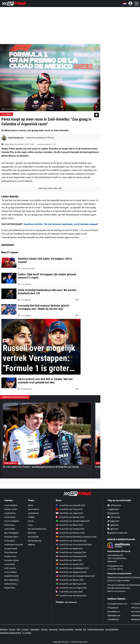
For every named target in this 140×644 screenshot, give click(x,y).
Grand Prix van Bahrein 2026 (70, 517)
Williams (31, 545)
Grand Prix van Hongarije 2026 (71, 552)
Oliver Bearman (11, 552)
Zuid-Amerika (6, 114)
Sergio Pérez (10, 588)
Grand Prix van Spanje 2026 (70, 564)
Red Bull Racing (35, 541)
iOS (85, 629)
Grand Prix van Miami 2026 (69, 525)
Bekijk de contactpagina (116, 591)
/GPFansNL (114, 517)
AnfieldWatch (113, 619)
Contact (25, 629)
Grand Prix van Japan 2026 (70, 513)
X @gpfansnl (113, 509)
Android (78, 629)
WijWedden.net (114, 616)
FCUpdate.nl (113, 608)
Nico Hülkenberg (11, 580)
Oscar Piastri (10, 517)
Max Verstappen (11, 533)
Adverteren (35, 629)
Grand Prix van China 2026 (69, 509)
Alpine (31, 505)
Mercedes (32, 533)
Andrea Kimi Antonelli (13, 545)
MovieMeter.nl (114, 612)
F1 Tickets (27, 633)
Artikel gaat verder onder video (50, 188)
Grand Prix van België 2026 (69, 549)
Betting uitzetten (66, 629)
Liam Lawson (10, 568)
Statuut (44, 629)
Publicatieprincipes (96, 629)
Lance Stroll (9, 564)
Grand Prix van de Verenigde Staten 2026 (75, 576)
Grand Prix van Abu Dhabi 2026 (71, 596)
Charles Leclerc (11, 509)
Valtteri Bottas (10, 584)
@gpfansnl (113, 513)
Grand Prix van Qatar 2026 (69, 592)
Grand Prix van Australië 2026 (71, 505)
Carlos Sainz (10, 541)
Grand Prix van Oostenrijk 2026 (71, 541)
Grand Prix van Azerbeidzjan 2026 (72, 568)
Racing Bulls (33, 537)
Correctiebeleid (112, 629)
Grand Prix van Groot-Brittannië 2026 (74, 545)
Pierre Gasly (9, 525)
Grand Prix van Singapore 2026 (71, 572)
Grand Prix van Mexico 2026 (70, 580)
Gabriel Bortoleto (12, 576)
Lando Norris (10, 513)
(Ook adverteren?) (71, 602)
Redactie (4, 629)
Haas (30, 525)
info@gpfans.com (115, 566)
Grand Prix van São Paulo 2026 (71, 584)
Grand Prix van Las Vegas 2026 (71, 588)
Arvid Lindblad (10, 572)
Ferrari (31, 521)
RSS (18, 629)
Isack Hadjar (10, 529)
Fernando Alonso (12, 560)
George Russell (11, 549)
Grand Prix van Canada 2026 (70, 529)
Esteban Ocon (10, 556)
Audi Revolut (33, 513)
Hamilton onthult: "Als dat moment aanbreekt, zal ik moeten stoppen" (61, 224)
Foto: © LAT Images (9, 109)
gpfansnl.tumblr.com (117, 533)
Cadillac (31, 517)
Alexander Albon (11, 537)
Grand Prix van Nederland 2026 (71, 556)
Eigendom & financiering (10, 633)
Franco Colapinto (12, 521)
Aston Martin (34, 509)
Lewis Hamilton (11, 505)
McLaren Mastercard (37, 529)
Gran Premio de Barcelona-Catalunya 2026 (76, 537)
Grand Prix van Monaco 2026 (70, 533)
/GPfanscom (114, 505)
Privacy (12, 629)
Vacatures (53, 629)
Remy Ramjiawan (16, 138)
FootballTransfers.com (117, 604)
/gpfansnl (113, 525)
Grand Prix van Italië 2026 (69, 560)
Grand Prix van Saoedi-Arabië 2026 (73, 521)
